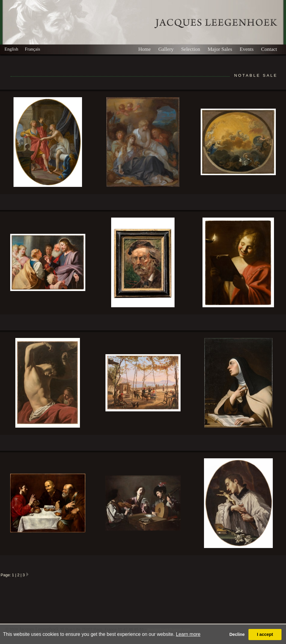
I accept (265, 634)
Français (33, 49)
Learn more (188, 634)
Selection (191, 49)
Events (247, 49)
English (11, 49)
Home (145, 49)
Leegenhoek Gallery (216, 24)
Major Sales (220, 49)
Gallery (166, 49)
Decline (237, 634)
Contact (269, 49)
